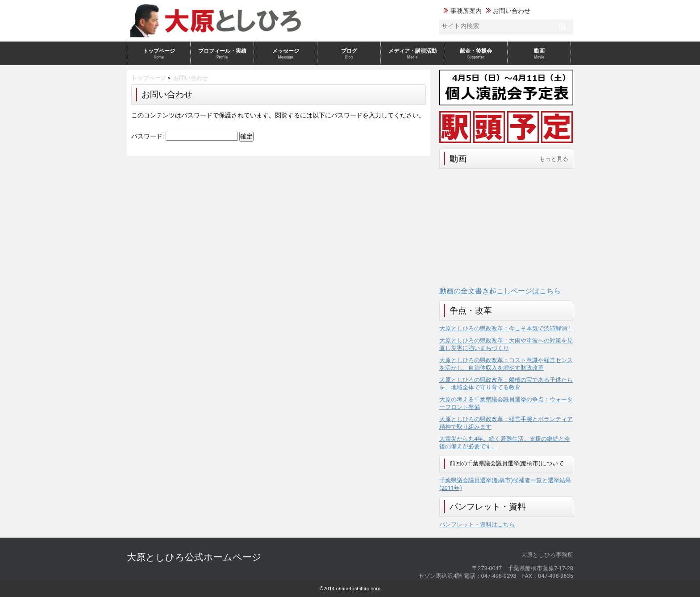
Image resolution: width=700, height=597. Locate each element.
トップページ (159, 54)
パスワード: (185, 136)
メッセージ (285, 54)
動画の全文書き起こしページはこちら (500, 291)
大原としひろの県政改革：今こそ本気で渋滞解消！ (506, 328)
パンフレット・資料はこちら (477, 524)
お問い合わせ (512, 11)
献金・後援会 (476, 54)
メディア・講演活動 (412, 54)
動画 (539, 54)
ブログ (349, 54)
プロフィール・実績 (222, 54)
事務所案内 (466, 11)
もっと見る (554, 159)
